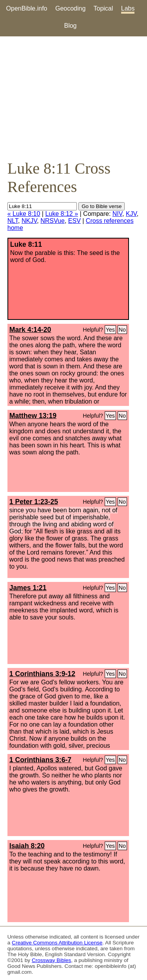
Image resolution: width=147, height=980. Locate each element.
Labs (128, 8)
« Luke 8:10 (24, 214)
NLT (13, 221)
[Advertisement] (73, 98)
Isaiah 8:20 (27, 846)
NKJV (29, 221)
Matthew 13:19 (33, 416)
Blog (70, 26)
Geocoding (70, 8)
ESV (74, 221)
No (122, 330)
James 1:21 (28, 588)
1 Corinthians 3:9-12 (42, 674)
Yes (110, 330)
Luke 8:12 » (62, 214)
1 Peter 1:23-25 (34, 502)
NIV (117, 214)
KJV (131, 214)
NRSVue (53, 221)
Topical (103, 8)
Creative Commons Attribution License (57, 943)
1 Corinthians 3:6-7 (40, 760)
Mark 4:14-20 (30, 330)
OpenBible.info (27, 8)
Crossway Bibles (51, 960)
